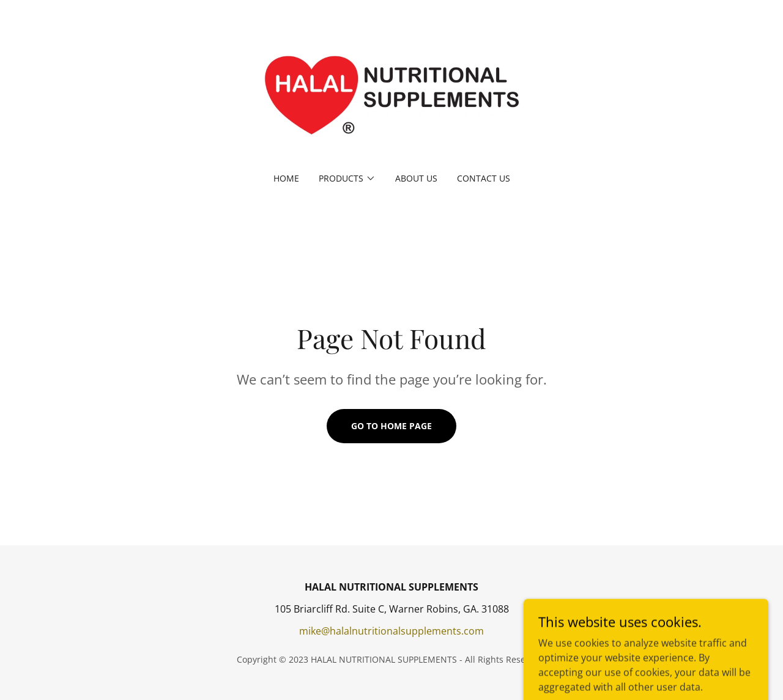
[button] (347, 179)
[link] (392, 94)
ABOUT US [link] (416, 178)
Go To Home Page (391, 426)
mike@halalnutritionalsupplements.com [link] (391, 631)
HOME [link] (286, 178)
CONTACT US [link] (484, 178)
